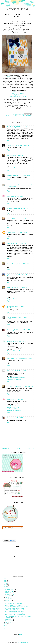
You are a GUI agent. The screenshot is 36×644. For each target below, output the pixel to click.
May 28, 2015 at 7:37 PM (20, 232)
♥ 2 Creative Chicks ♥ (13, 409)
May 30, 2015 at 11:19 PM (20, 371)
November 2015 (10, 591)
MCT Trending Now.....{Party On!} (13, 604)
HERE (9, 77)
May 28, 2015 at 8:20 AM (22, 146)
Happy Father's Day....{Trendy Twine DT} (15, 615)
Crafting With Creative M (14, 351)
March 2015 (9, 619)
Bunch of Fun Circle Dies (18, 93)
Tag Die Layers (18, 95)
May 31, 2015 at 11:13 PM (25, 387)
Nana (8, 399)
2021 (5, 579)
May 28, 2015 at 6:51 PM (19, 218)
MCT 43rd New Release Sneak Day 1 (14, 613)
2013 (5, 626)
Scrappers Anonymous (13, 299)
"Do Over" (8, 116)
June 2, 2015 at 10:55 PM (17, 399)
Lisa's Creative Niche (13, 317)
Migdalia (9, 341)
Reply (9, 140)
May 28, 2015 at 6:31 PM (23, 209)
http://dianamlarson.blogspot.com (16, 378)
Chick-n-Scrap (18, 9)
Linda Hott (10, 232)
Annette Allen (11, 264)
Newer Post (6, 448)
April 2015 (8, 618)
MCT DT (30, 116)
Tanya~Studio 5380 (12, 387)
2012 (5, 627)
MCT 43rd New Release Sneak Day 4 (14, 608)
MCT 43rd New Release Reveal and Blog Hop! (17, 607)
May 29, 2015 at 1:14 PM (24, 330)
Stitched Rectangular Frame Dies (18, 96)
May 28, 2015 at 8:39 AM (23, 175)
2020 (5, 580)
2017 (5, 585)
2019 (5, 582)
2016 (5, 586)
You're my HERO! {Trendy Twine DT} (14, 605)
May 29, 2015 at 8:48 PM (25, 358)
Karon (9, 418)
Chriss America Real (13, 358)
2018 (5, 583)
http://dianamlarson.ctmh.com (15, 379)
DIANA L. (9, 371)
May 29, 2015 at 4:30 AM (21, 288)
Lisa (8, 155)
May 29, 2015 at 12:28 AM (20, 275)
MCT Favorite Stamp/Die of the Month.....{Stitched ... (18, 616)
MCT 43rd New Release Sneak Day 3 (14, 610)
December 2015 (10, 590)
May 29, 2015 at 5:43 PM (19, 341)
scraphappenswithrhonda (14, 306)
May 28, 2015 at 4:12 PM (17, 196)
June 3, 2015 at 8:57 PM (17, 418)
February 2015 (9, 621)
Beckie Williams (11, 209)
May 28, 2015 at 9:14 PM (22, 264)
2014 (5, 624)
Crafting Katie (11, 146)
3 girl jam (13, 116)
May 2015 (8, 601)
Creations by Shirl (12, 330)
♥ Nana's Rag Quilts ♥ (13, 407)
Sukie (8, 196)
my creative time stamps (22, 117)
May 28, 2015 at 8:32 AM (17, 155)
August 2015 (9, 596)
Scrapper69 (10, 288)
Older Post (31, 448)
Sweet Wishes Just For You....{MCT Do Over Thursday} (19, 602)
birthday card (18, 116)
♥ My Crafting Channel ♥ (14, 406)
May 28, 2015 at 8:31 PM (20, 244)
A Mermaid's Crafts (12, 168)
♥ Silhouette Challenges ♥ (14, 411)
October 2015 (9, 593)
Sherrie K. (10, 244)
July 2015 (8, 597)
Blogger (21, 634)
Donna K (9, 218)
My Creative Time (28, 29)
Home (8, 15)
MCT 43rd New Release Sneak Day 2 (14, 611)
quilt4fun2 (10, 275)
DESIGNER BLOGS (23, 642)
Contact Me (19, 15)
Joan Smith (10, 127)
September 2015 (10, 594)
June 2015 (8, 599)
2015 (5, 588)
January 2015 (9, 622)
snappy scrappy (11, 175)
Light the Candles (18, 92)
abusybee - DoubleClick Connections (17, 185)
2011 (5, 629)
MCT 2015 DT (25, 116)
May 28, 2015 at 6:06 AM (20, 127)
